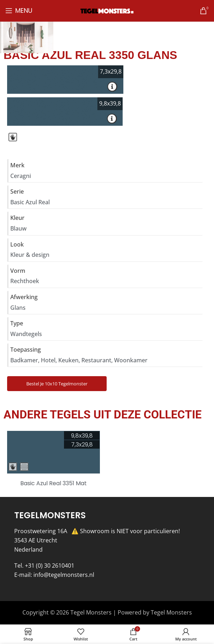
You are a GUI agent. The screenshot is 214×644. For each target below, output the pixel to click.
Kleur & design (30, 255)
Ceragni (21, 176)
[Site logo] (107, 10)
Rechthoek (25, 281)
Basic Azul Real (30, 202)
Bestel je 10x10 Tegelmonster (57, 384)
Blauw (18, 228)
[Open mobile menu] (19, 11)
